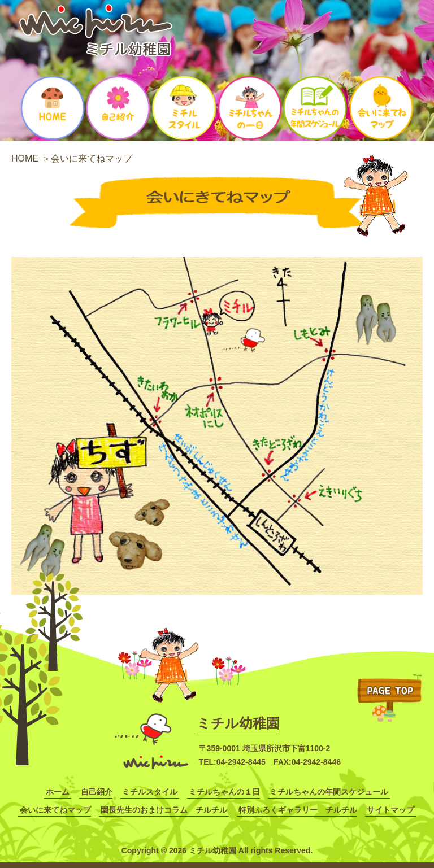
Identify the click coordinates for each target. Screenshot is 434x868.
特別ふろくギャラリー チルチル (298, 810)
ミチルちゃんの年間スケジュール (329, 792)
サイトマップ (390, 810)
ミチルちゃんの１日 (224, 792)
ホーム (58, 792)
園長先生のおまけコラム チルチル (164, 810)
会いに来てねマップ (55, 810)
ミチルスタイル (150, 792)
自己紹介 (97, 792)
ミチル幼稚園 (238, 723)
